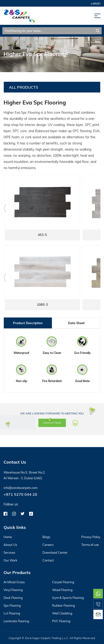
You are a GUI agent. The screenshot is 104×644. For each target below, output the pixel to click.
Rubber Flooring (63, 605)
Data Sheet (76, 323)
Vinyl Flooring (13, 590)
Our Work (10, 560)
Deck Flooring (13, 598)
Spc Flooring (12, 605)
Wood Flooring (62, 590)
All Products (24, 87)
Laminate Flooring (16, 621)
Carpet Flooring (63, 582)
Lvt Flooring (12, 613)
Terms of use (90, 545)
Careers (48, 545)
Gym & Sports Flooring (68, 598)
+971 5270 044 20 (20, 494)
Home (8, 537)
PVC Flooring (61, 621)
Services (9, 553)
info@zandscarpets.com (20, 488)
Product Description (28, 323)
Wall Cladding (62, 613)
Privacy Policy (91, 537)
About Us (10, 545)
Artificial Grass (14, 582)
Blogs (46, 537)
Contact (48, 560)
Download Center (55, 553)
